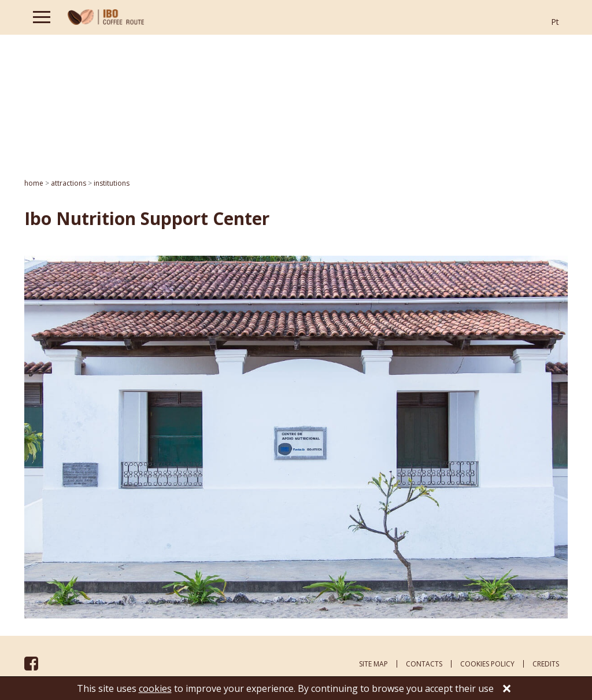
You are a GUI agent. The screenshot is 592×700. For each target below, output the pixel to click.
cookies (155, 688)
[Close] (507, 690)
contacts (424, 664)
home (34, 183)
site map (373, 664)
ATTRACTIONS (69, 183)
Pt (555, 22)
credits (546, 664)
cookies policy (487, 664)
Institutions (112, 183)
